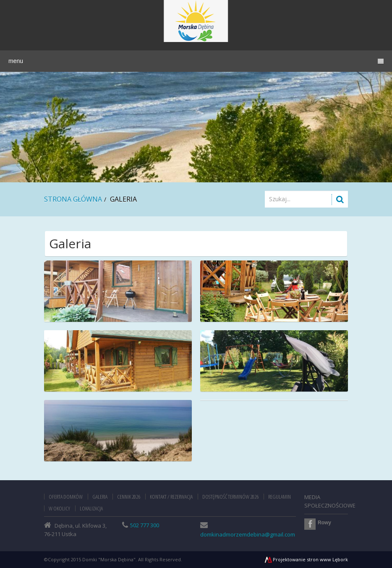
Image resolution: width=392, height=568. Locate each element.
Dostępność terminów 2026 (230, 497)
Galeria (100, 497)
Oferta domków (66, 497)
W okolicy (59, 508)
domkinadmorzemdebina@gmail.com (248, 534)
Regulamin (280, 497)
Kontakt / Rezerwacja (171, 497)
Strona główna (73, 199)
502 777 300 (145, 525)
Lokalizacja (91, 508)
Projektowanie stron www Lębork (306, 559)
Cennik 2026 (129, 497)
